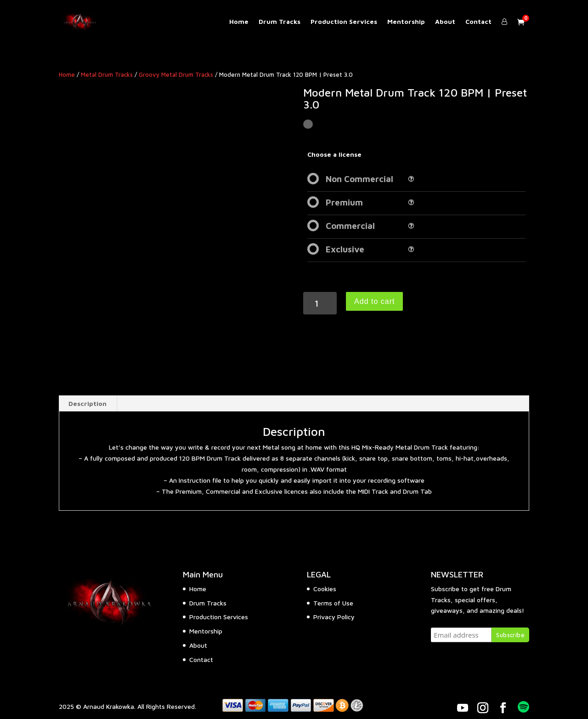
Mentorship (406, 22)
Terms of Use (333, 603)
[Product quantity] (320, 303)
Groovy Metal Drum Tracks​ (176, 75)
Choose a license (334, 154)
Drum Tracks (280, 22)
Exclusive (345, 249)
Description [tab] (88, 403)
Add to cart (374, 301)
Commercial (350, 226)
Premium (344, 202)
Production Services (344, 22)
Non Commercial (359, 179)
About (445, 22)
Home (239, 22)
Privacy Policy (334, 617)
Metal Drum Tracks (107, 75)
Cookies (325, 589)
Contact (478, 22)
